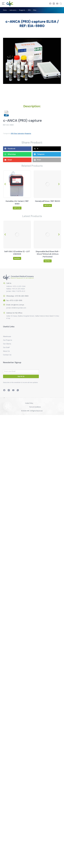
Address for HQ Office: (14, 320)
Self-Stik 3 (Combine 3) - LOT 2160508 (47, 253)
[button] (17, 149)
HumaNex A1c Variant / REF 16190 (47, 202)
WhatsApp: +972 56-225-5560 (17, 294)
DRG (12, 133)
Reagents (28, 133)
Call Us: (9, 274)
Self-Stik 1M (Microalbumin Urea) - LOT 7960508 (17, 253)
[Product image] (17, 184)
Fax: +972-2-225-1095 (14, 298)
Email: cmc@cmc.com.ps (15, 300)
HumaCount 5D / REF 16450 (17, 201)
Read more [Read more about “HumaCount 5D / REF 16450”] (17, 205)
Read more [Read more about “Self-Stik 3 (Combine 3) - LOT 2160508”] (47, 258)
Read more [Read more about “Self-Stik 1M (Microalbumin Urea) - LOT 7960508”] (17, 258)
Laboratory (21, 133)
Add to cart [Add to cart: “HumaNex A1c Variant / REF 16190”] (47, 208)
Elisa (16, 133)
